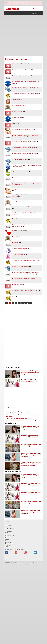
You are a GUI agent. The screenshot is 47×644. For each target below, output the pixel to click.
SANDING (30, 643)
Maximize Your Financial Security (21, 266)
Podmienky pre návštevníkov (11, 606)
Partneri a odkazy (9, 611)
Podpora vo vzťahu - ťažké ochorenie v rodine (23, 147)
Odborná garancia (9, 605)
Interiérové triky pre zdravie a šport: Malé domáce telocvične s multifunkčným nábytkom (31, 504)
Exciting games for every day (20, 249)
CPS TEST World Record (19, 255)
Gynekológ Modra (16, 100)
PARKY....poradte (17, 112)
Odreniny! (15, 237)
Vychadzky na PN (17, 117)
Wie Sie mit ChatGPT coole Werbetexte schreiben (25, 290)
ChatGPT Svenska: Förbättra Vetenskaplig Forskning (26, 261)
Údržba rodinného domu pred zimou (21, 76)
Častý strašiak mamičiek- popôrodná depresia (23, 278)
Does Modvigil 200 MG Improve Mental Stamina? (24, 141)
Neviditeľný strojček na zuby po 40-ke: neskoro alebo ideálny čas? (22, 433)
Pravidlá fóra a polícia (20, 64)
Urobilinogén (16, 177)
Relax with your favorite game (20, 159)
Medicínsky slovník (9, 622)
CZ (14, 219)
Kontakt (7, 612)
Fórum (6, 626)
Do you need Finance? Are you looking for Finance (25, 94)
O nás (6, 603)
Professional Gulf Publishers (20, 231)
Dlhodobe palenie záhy (18, 106)
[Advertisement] (24, 26)
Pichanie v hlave (18, 284)
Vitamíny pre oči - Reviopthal (19, 201)
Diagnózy (7, 619)
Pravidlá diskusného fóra (10, 608)
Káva (15, 243)
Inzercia (7, 609)
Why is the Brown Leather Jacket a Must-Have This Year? (26, 189)
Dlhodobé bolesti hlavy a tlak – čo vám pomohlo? (24, 88)
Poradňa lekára (8, 625)
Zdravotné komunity (9, 623)
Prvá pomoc (7, 620)
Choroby (7, 617)
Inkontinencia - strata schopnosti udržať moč (24, 153)
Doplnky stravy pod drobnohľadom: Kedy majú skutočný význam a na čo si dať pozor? (31, 488)
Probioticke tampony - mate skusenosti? (21, 70)
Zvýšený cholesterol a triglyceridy (20, 171)
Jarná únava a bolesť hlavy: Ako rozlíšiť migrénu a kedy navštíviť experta (30, 373)
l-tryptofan (15, 123)
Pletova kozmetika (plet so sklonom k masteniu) (23, 129)
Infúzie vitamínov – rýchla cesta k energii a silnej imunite (26, 207)
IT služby (23, 643)
